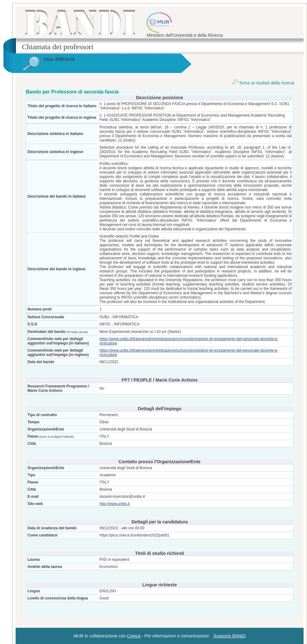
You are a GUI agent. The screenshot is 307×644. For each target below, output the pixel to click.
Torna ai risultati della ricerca (263, 83)
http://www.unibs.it (115, 504)
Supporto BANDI (230, 636)
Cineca (134, 636)
